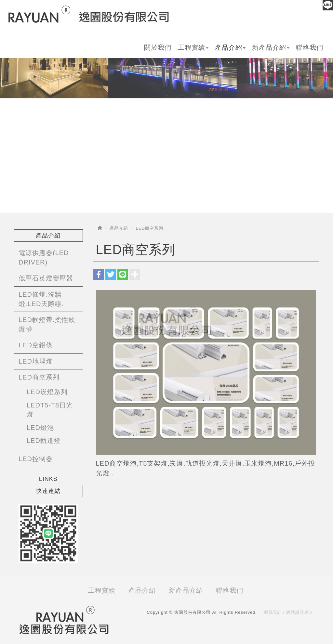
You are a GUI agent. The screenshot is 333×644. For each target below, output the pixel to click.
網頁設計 (273, 612)
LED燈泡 (40, 428)
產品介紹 (119, 228)
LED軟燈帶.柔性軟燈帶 (47, 324)
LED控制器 (36, 459)
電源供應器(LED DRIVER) (44, 258)
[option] (166, 62)
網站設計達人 (300, 612)
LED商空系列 (39, 377)
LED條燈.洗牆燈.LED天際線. (41, 299)
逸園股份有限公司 (89, 14)
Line (328, 5)
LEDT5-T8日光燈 (50, 410)
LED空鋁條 (36, 345)
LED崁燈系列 (47, 392)
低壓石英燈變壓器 (46, 278)
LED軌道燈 (44, 441)
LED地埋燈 (36, 361)
